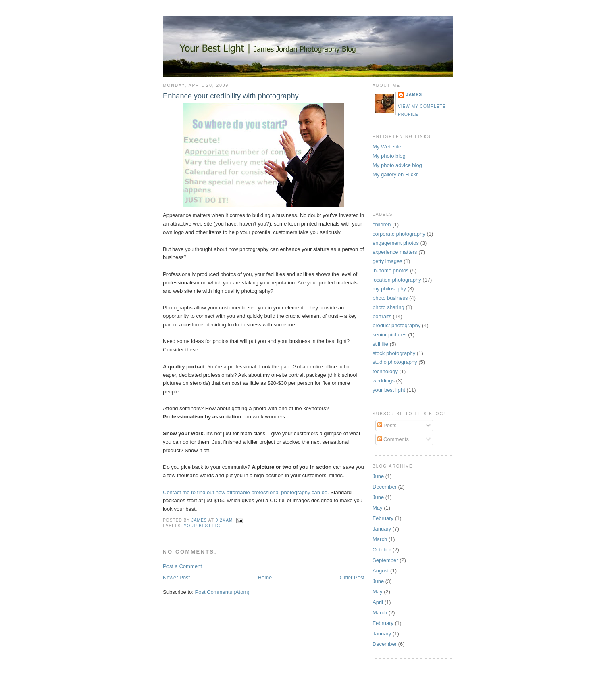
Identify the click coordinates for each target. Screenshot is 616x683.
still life (380, 344)
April (378, 602)
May (378, 508)
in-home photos (391, 270)
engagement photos (396, 243)
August (381, 571)
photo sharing (388, 307)
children (382, 225)
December (385, 487)
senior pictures (390, 335)
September (385, 560)
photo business (390, 298)
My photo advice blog (397, 165)
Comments (393, 439)
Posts (387, 425)
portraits (382, 316)
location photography (397, 280)
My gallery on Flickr (395, 174)
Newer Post (176, 578)
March (380, 539)
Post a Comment (182, 566)
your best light (205, 526)
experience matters (395, 252)
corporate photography (399, 234)
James (414, 95)
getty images (387, 261)
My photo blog (389, 156)
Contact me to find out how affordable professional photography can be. (246, 492)
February (383, 518)
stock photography (394, 353)
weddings (384, 381)
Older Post (352, 578)
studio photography (395, 362)
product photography (396, 325)
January (382, 529)
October (382, 550)
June (378, 476)
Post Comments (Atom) (222, 592)
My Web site (387, 147)
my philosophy (389, 289)
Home (265, 578)
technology (385, 371)
